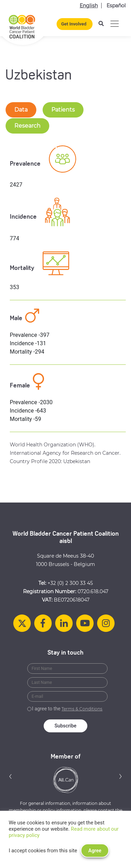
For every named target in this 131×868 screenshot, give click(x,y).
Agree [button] (95, 851)
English (89, 6)
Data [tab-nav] (21, 110)
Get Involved (74, 24)
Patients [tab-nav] (63, 110)
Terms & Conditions (82, 709)
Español (116, 6)
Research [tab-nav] (27, 126)
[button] (10, 776)
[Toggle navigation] (115, 24)
